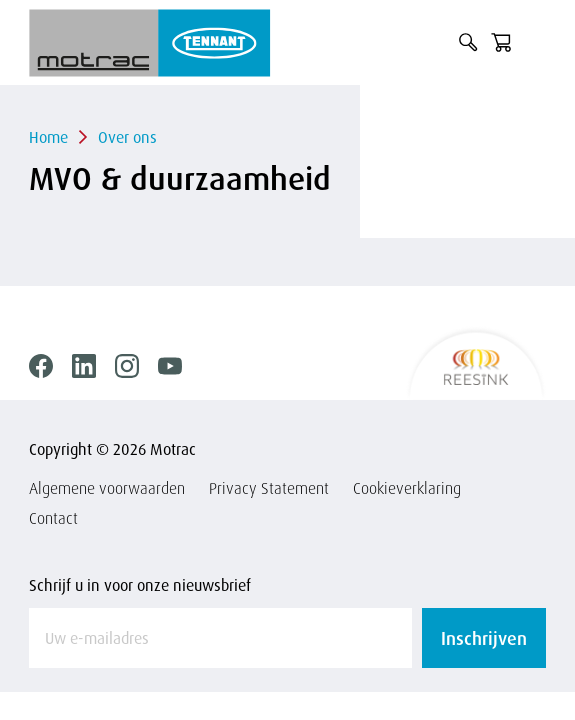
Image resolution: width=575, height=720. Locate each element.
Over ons (127, 137)
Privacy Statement (269, 488)
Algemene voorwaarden (107, 488)
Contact (53, 518)
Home (48, 137)
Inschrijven (484, 638)
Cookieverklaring (407, 488)
